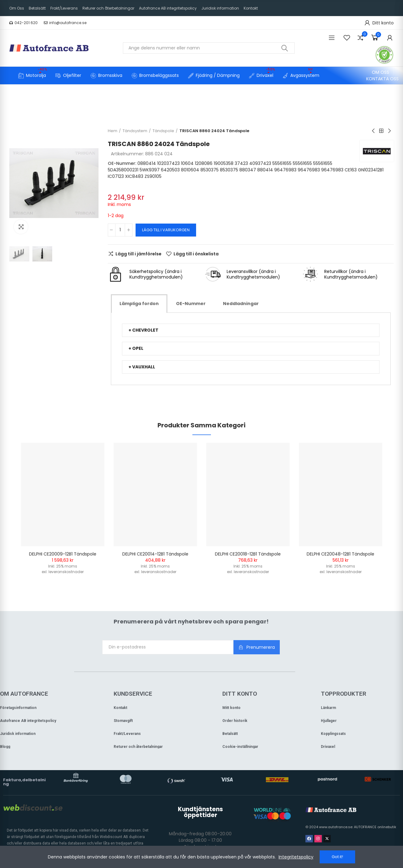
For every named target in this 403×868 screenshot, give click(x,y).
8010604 (190, 170)
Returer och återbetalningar (138, 747)
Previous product (374, 131)
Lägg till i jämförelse (139, 254)
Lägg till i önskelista (196, 254)
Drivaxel (328, 747)
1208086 (204, 163)
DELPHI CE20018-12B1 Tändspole (248, 554)
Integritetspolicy (296, 857)
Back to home (381, 131)
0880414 (147, 163)
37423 (241, 163)
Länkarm (328, 708)
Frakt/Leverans (127, 734)
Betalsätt (230, 734)
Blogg (5, 747)
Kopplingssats (333, 734)
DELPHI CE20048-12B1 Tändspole (340, 554)
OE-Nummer (191, 304)
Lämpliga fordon (139, 304)
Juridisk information (18, 734)
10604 (187, 163)
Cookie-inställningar (240, 747)
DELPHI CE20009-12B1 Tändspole (63, 554)
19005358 (224, 163)
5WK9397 (150, 170)
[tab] (139, 304)
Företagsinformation (18, 708)
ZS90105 (153, 176)
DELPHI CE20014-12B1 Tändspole (155, 554)
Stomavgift (123, 721)
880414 (265, 170)
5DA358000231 (123, 170)
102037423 (168, 163)
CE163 (351, 170)
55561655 (282, 163)
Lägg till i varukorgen (166, 230)
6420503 (170, 170)
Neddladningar (241, 304)
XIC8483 (134, 176)
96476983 (285, 170)
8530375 (210, 170)
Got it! (337, 857)
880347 (248, 170)
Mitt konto (231, 708)
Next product (389, 131)
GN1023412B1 (371, 170)
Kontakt (120, 708)
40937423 (260, 163)
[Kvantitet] (120, 230)
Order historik (235, 721)
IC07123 (116, 176)
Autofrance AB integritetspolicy (28, 721)
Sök (285, 48)
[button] (23, 23)
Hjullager (329, 721)
